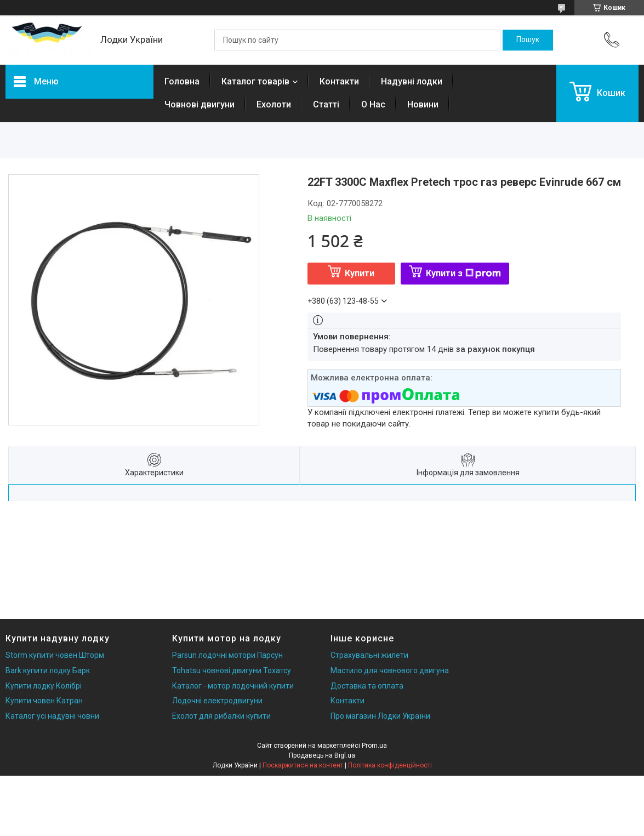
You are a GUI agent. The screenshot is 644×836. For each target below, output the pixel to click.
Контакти (339, 81)
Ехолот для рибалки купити (221, 716)
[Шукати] (528, 40)
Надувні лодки (412, 81)
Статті (326, 104)
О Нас (373, 104)
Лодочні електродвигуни (217, 701)
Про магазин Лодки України (380, 716)
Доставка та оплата (367, 686)
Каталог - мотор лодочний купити (233, 686)
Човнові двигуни (200, 104)
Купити (360, 273)
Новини (423, 104)
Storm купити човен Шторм (55, 655)
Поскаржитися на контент (303, 765)
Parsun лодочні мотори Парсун (227, 655)
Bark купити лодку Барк (48, 670)
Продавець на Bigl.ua (322, 755)
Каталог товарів (255, 81)
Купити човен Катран (44, 701)
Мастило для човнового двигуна (390, 670)
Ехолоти (274, 104)
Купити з (463, 273)
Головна (182, 81)
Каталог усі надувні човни (52, 716)
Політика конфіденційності (390, 765)
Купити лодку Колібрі (44, 686)
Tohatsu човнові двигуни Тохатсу (232, 670)
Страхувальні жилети (369, 655)
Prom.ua (374, 746)
